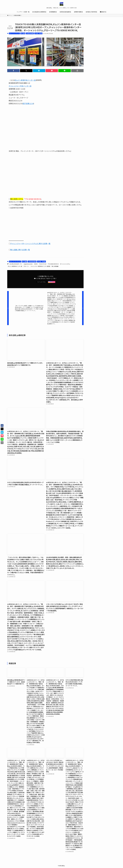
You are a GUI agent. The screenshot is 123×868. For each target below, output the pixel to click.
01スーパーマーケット (14, 33)
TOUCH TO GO (43, 264)
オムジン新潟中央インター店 (15, 266)
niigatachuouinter (28, 264)
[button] (13, 71)
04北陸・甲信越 (38, 33)
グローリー (26, 266)
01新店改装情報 (30, 33)
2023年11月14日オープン (16, 264)
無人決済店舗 (55, 266)
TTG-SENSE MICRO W (53, 264)
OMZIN (36, 264)
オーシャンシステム (65, 264)
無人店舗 (23, 33)
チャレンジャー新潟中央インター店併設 (40, 266)
